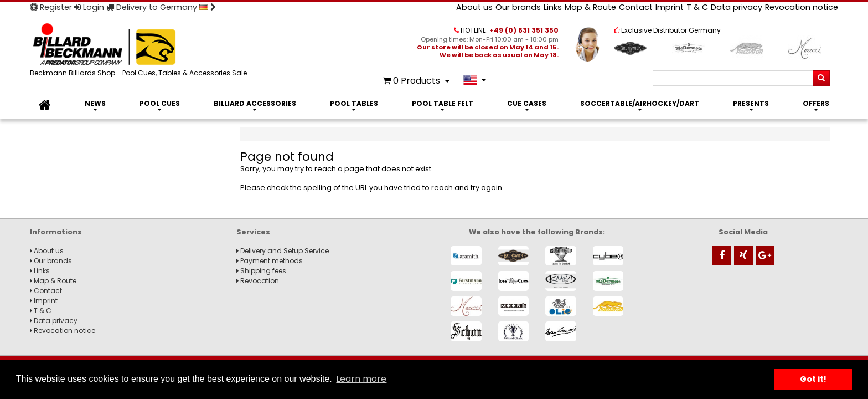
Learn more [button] (361, 379)
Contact (636, 7)
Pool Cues (160, 103)
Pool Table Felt (443, 103)
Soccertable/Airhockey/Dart (640, 103)
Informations (56, 232)
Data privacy (737, 7)
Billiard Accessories (255, 103)
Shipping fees (261, 271)
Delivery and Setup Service (283, 251)
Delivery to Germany (161, 7)
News (95, 103)
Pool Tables (354, 103)
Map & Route (590, 7)
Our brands (518, 7)
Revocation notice (802, 7)
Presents (751, 103)
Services (253, 232)
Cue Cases (527, 103)
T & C (697, 7)
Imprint (670, 7)
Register (51, 7)
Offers (816, 103)
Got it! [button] (813, 379)
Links (553, 7)
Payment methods (270, 261)
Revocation (258, 281)
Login (89, 7)
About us (474, 7)
